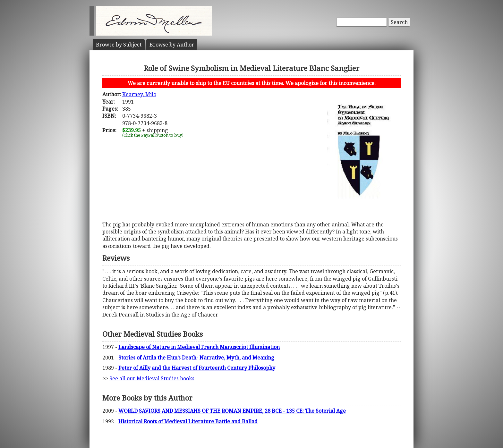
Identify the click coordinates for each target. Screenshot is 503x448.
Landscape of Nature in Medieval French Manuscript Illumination (199, 347)
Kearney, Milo (139, 94)
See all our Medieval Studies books (152, 378)
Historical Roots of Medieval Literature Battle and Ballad (188, 421)
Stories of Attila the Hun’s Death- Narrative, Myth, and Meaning (196, 358)
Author (172, 45)
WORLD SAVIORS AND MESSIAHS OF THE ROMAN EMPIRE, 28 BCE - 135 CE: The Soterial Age (232, 411)
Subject (119, 45)
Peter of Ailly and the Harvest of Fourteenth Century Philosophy (197, 368)
